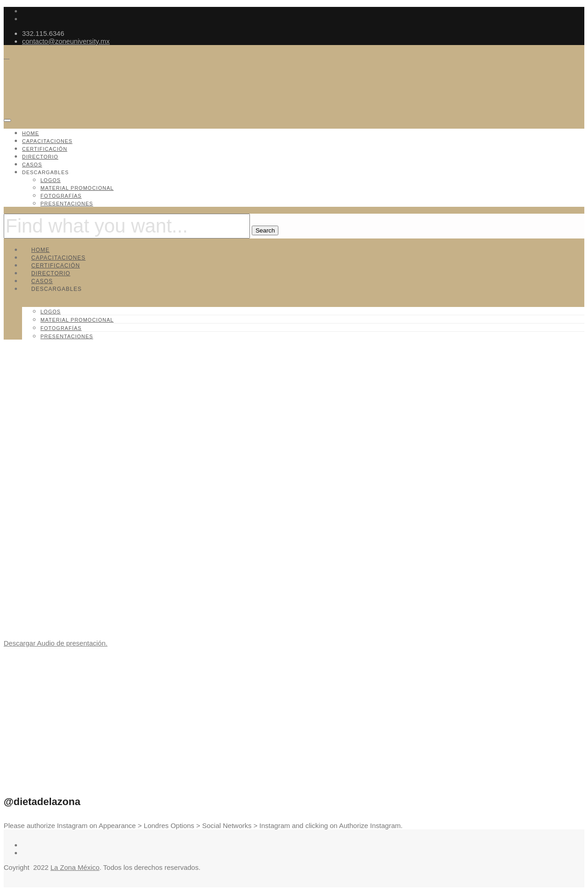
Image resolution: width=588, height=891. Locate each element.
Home (31, 133)
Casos (32, 165)
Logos (51, 180)
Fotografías (61, 196)
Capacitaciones (47, 141)
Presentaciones (67, 204)
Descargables (45, 172)
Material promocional (77, 188)
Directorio (40, 157)
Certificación (45, 149)
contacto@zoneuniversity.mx (66, 41)
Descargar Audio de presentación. (56, 643)
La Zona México (75, 867)
